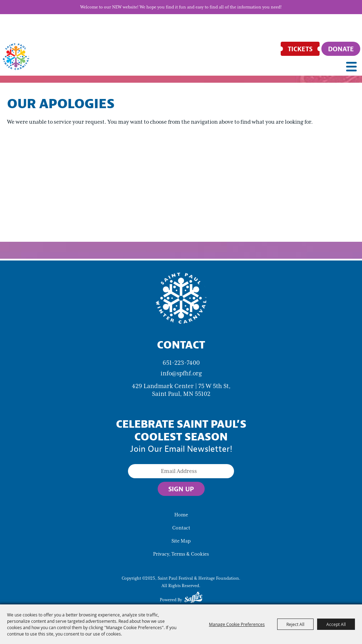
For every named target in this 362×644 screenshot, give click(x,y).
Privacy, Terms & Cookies (181, 554)
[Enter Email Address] (181, 471)
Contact (181, 528)
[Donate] (341, 49)
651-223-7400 (181, 363)
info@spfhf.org (181, 373)
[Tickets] (300, 49)
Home (181, 515)
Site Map (181, 541)
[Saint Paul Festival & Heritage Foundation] (16, 57)
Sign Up (181, 489)
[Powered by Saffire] (193, 598)
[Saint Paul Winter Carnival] (181, 298)
